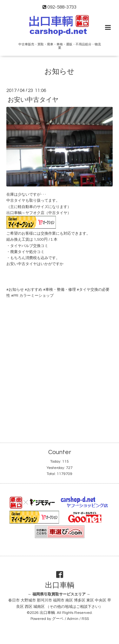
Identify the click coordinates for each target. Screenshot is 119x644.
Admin (73, 619)
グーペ (58, 619)
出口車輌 (60, 585)
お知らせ (60, 72)
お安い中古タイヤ (33, 100)
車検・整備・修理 (61, 290)
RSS (85, 619)
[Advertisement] (60, 365)
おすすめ (35, 290)
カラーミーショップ (36, 296)
